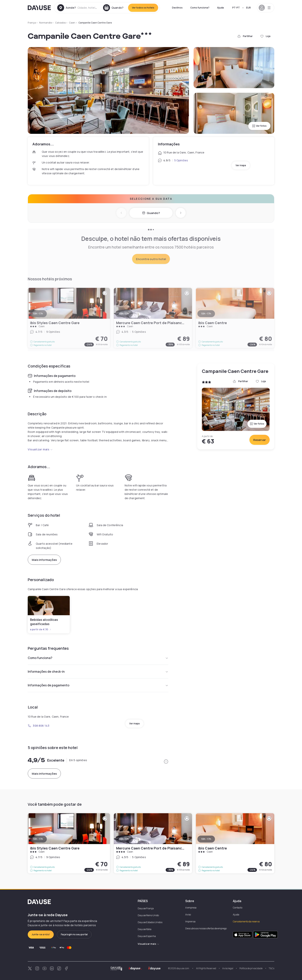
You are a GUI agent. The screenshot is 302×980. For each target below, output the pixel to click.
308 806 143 (39, 726)
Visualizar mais (40, 449)
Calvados (60, 23)
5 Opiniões (181, 160)
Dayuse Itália (145, 929)
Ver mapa (241, 165)
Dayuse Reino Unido (148, 915)
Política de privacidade (251, 968)
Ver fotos (259, 126)
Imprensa (190, 921)
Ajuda (220, 8)
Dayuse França (146, 908)
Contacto (238, 908)
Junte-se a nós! (41, 934)
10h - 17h (38, 839)
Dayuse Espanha (147, 936)
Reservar (260, 440)
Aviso (188, 915)
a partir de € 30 (41, 629)
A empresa (191, 908)
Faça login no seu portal (74, 934)
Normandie (45, 23)
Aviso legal (228, 968)
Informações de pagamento (98, 685)
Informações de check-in (98, 672)
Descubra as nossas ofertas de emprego (206, 928)
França (32, 23)
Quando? (151, 213)
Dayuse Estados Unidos (150, 922)
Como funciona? (200, 8)
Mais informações (44, 560)
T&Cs (271, 968)
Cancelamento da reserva (246, 921)
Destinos (177, 8)
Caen (72, 23)
